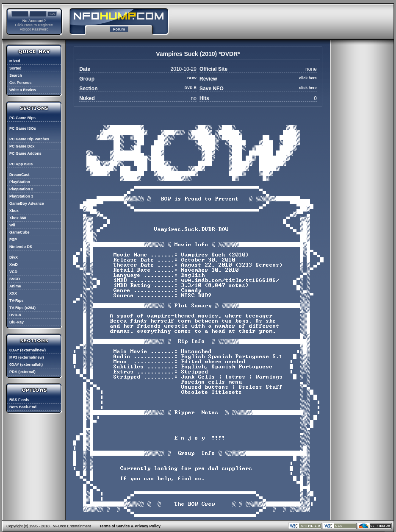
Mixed (15, 61)
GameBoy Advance (27, 203)
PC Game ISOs (23, 128)
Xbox (14, 211)
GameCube (19, 232)
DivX (14, 257)
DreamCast (19, 175)
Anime (15, 286)
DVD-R (15, 315)
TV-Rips (17, 301)
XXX (13, 293)
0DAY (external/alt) (26, 365)
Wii (12, 225)
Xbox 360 (18, 218)
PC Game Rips (22, 118)
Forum (119, 29)
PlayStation (20, 182)
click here (308, 78)
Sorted (15, 68)
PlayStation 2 (21, 189)
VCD (13, 272)
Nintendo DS (21, 247)
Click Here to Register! (34, 25)
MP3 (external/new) (27, 357)
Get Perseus (21, 83)
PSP (13, 240)
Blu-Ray (17, 322)
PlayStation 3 (21, 196)
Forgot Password (34, 29)
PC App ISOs (21, 164)
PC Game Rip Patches (29, 139)
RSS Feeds (19, 400)
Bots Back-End (23, 407)
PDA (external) (22, 372)
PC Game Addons (25, 153)
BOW (192, 78)
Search (16, 75)
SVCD (15, 279)
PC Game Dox (22, 146)
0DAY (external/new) (28, 350)
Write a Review (23, 90)
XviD (14, 265)
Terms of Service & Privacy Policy (130, 526)
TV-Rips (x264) (22, 308)
